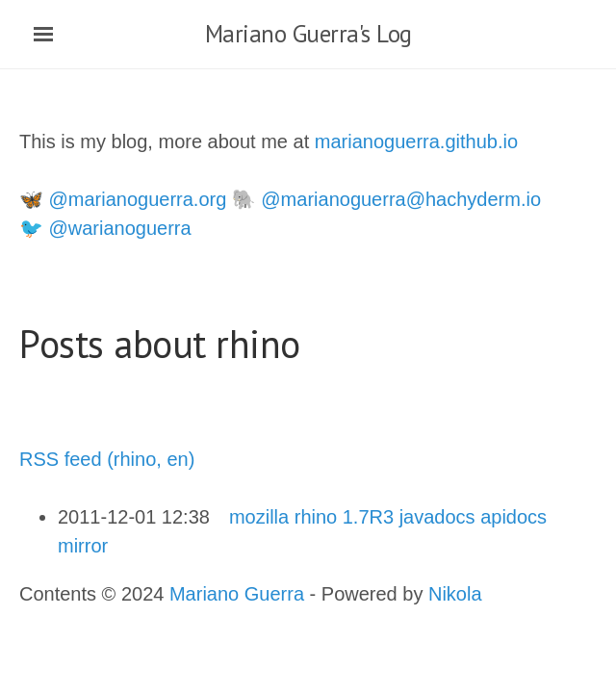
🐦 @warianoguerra (105, 228)
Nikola (455, 594)
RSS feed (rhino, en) (107, 459)
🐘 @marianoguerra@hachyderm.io (386, 199)
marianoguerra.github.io (416, 141)
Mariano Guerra (237, 594)
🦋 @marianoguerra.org (123, 199)
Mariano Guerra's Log (308, 34)
